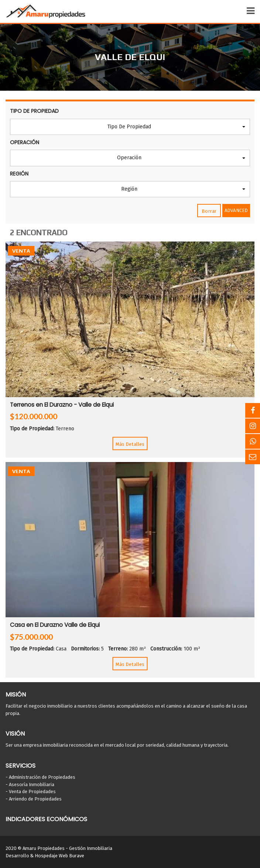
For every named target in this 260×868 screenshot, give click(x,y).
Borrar (209, 211)
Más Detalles (130, 444)
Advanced (236, 210)
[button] (130, 127)
